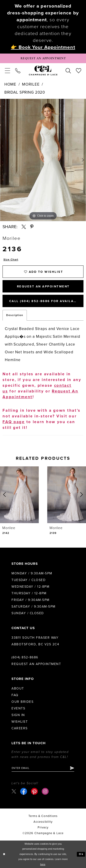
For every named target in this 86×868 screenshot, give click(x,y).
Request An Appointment (43, 287)
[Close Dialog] (4, 854)
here (43, 864)
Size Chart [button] (11, 260)
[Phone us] (18, 70)
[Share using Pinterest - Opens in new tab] (32, 227)
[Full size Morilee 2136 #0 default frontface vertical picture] (43, 160)
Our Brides (22, 702)
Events (18, 708)
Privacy (43, 827)
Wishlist (20, 722)
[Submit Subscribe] (72, 768)
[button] (7, 70)
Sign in (18, 715)
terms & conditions (43, 816)
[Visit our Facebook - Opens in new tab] (24, 791)
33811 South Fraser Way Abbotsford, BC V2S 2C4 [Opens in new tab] (35, 641)
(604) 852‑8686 (25, 657)
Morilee (31, 84)
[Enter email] (43, 768)
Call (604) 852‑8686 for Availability (46, 301)
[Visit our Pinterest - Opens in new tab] (34, 791)
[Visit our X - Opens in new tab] (14, 791)
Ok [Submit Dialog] (81, 854)
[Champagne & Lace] (43, 71)
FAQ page (14, 422)
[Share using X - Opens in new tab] (24, 227)
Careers (20, 728)
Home (10, 84)
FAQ (15, 695)
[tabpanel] (43, 160)
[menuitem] (7, 70)
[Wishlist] (79, 70)
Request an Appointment (36, 664)
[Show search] (68, 70)
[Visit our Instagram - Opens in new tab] (45, 791)
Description (15, 315)
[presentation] (19, 495)
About (18, 688)
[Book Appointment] (43, 58)
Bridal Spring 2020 (25, 92)
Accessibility (43, 822)
